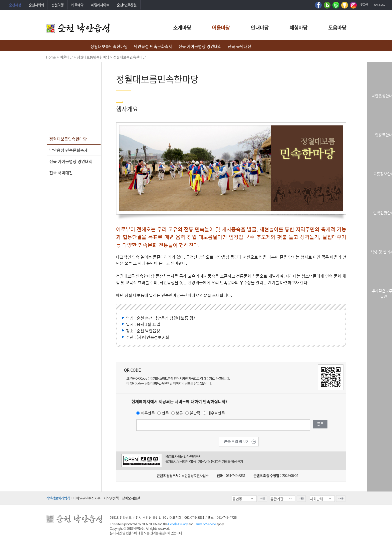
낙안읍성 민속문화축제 (153, 46)
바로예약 (77, 5)
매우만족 (148, 413)
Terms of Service (205, 524)
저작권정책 (111, 498)
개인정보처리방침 (58, 498)
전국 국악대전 (239, 46)
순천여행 (58, 5)
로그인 (364, 5)
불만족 (195, 413)
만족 (165, 413)
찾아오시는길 (131, 498)
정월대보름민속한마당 (109, 46)
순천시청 (15, 5)
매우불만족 (216, 413)
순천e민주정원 (127, 5)
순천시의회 (36, 5)
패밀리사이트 (100, 5)
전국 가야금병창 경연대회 (200, 46)
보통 (179, 413)
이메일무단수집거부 (87, 498)
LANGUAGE (379, 5)
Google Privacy (178, 524)
